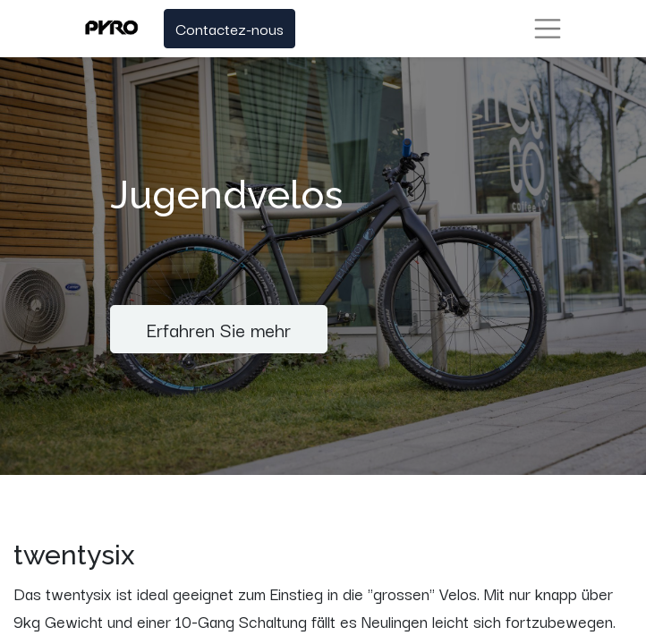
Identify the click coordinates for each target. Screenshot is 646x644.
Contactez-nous (229, 28)
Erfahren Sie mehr (219, 329)
